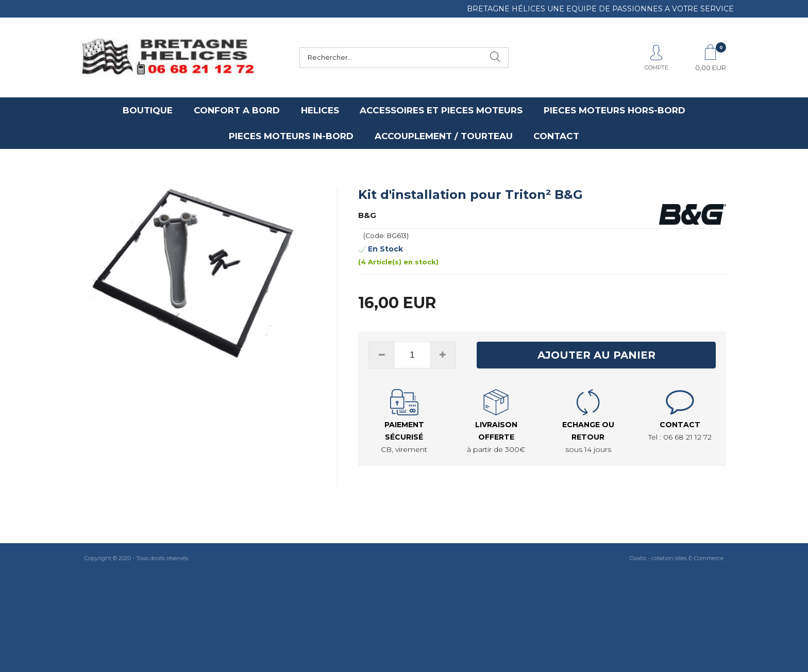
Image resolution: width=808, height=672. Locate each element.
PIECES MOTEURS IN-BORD (291, 136)
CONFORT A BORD (237, 110)
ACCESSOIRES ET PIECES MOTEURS (441, 110)
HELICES (320, 110)
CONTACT (556, 136)
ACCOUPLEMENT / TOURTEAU (444, 136)
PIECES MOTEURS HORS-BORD (615, 110)
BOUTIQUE (148, 110)
